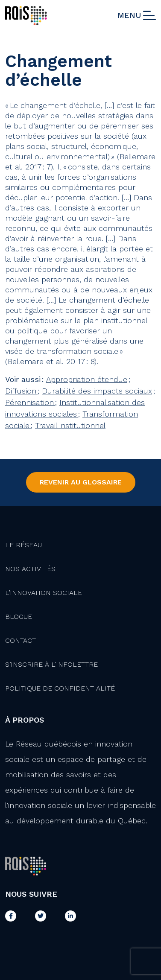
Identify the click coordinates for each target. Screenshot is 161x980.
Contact (20, 640)
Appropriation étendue (87, 379)
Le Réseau (23, 545)
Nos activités (30, 569)
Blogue (19, 617)
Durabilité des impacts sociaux (97, 391)
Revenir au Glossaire (81, 482)
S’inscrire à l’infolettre (51, 664)
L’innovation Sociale (44, 593)
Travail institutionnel (70, 425)
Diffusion (21, 391)
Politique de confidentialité (60, 688)
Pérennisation (30, 402)
